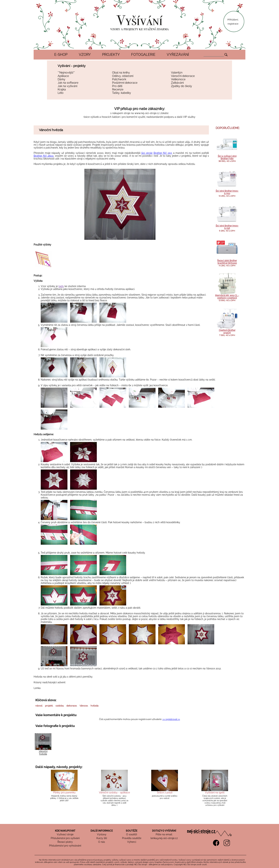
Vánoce (84, 706)
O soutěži (132, 834)
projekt (49, 706)
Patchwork (119, 79)
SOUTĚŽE (132, 831)
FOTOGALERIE (143, 55)
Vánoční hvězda (43, 753)
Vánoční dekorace (183, 76)
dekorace (72, 706)
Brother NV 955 (163, 153)
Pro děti (117, 86)
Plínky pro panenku (64, 792)
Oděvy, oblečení (123, 76)
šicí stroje (147, 153)
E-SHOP (61, 55)
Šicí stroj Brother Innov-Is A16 (227, 227)
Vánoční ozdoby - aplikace (114, 792)
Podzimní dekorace (125, 83)
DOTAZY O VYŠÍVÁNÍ (164, 831)
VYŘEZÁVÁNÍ (178, 55)
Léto (61, 93)
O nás (102, 842)
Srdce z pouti (165, 792)
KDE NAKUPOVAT (65, 831)
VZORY (85, 55)
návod (39, 706)
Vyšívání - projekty (72, 66)
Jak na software (68, 83)
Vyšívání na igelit (215, 792)
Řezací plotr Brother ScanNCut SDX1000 (227, 262)
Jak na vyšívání (67, 86)
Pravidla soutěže (132, 838)
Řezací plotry (65, 842)
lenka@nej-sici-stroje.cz (164, 838)
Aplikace (63, 76)
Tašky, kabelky (122, 93)
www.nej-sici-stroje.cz (147, 113)
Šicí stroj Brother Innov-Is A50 (227, 192)
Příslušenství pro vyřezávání (65, 846)
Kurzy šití (102, 838)
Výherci (132, 842)
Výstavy (102, 834)
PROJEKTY (111, 55)
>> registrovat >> (171, 719)
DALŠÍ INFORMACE (102, 831)
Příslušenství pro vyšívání (65, 838)
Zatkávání (177, 83)
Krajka (62, 89)
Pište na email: (164, 834)
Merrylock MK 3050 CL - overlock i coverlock (227, 297)
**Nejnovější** (66, 73)
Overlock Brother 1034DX (227, 331)
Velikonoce (178, 79)
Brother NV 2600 (44, 156)
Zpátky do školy (181, 86)
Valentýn (177, 73)
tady (61, 286)
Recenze (118, 89)
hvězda (94, 706)
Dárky (61, 79)
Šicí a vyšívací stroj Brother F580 (227, 157)
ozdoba (60, 706)
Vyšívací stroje (65, 834)
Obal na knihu (121, 73)
